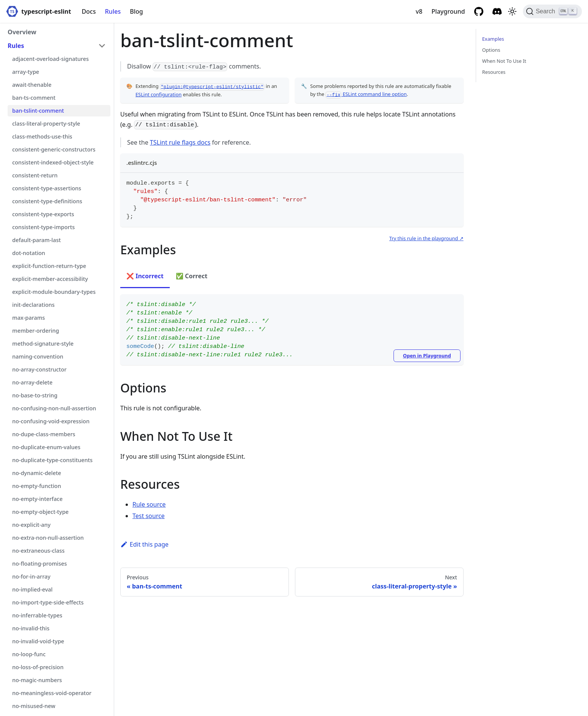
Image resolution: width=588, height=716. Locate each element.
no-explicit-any (31, 525)
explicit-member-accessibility (50, 279)
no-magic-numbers (37, 680)
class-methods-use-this (42, 136)
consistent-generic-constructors (54, 149)
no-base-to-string (35, 395)
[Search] (552, 11)
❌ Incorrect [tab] (145, 276)
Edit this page (144, 544)
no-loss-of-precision (38, 667)
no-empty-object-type (40, 512)
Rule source (149, 504)
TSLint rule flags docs (180, 142)
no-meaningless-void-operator (52, 693)
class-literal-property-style (46, 124)
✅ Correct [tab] (192, 276)
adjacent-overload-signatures (50, 59)
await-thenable (32, 85)
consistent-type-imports (43, 227)
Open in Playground (427, 356)
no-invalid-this (31, 628)
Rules (113, 11)
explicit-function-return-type (49, 266)
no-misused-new (34, 706)
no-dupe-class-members (44, 434)
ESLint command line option (366, 94)
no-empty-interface (37, 499)
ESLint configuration (159, 94)
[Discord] (497, 11)
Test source (149, 516)
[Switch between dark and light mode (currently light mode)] (512, 11)
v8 (419, 11)
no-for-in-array (31, 576)
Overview (22, 32)
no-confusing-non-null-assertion (54, 408)
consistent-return (35, 175)
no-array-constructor (39, 369)
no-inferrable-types (37, 615)
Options (491, 50)
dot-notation (29, 253)
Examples (493, 39)
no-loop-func (29, 654)
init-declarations (33, 305)
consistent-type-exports (43, 214)
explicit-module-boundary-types (54, 292)
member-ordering (36, 331)
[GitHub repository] (479, 11)
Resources (494, 72)
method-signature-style (43, 344)
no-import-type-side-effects (48, 602)
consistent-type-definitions (47, 201)
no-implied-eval (32, 589)
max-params (29, 318)
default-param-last (37, 240)
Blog (136, 11)
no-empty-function (37, 486)
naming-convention (38, 356)
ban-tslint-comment (38, 111)
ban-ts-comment (34, 98)
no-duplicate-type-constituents (52, 460)
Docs (89, 11)
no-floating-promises (40, 564)
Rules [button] (16, 46)
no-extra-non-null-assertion (48, 538)
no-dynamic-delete (37, 473)
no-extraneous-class (38, 551)
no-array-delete (32, 382)
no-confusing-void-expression (51, 421)
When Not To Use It (504, 61)
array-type (26, 72)
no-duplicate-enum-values (46, 447)
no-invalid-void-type (38, 641)
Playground (448, 11)
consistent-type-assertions (47, 188)
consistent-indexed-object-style (53, 162)
